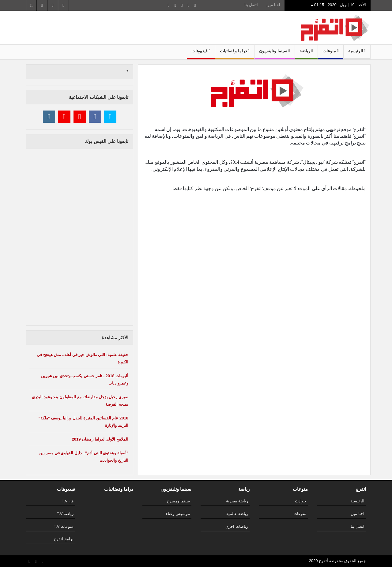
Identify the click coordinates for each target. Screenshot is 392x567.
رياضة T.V (65, 514)
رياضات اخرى (237, 526)
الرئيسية (357, 51)
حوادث (301, 501)
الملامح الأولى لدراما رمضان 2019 (100, 439)
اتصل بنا (251, 5)
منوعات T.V (64, 526)
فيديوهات (201, 51)
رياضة (306, 51)
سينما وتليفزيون (275, 51)
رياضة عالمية (237, 514)
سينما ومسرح (178, 501)
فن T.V (68, 501)
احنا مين (273, 5)
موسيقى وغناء (178, 514)
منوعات (331, 51)
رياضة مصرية (237, 501)
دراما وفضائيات (235, 51)
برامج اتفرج (64, 539)
